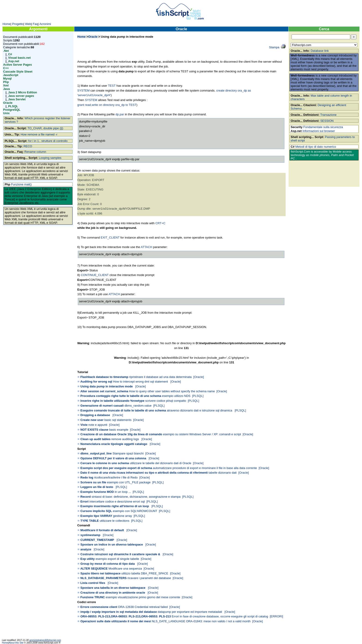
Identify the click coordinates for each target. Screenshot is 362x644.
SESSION (327, 121)
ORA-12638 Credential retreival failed (143, 607)
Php (6, 82)
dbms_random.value (138, 406)
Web (28, 24)
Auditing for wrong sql (96, 382)
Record (86, 497)
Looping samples (50, 158)
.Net (6, 51)
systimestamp (90, 535)
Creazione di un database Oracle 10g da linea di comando (121, 434)
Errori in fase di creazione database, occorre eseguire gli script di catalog (220, 616)
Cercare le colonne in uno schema (105, 463)
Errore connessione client (99, 607)
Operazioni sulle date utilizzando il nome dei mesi (116, 621)
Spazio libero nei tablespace (100, 573)
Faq (35, 24)
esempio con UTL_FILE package (129, 482)
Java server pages (21, 96)
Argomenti (38, 29)
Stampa (274, 47)
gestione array (122, 516)
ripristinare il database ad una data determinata (160, 377)
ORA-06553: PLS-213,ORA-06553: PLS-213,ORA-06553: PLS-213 (126, 616)
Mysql (8, 78)
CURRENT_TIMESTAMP (97, 540)
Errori (84, 501)
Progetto (18, 24)
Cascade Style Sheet (18, 72)
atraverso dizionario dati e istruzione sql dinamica (200, 410)
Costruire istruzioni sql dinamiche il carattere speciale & (120, 554)
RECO (28, 146)
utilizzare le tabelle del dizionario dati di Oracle (160, 463)
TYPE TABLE (90, 521)
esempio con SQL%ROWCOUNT (135, 511)
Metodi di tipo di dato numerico (316, 147)
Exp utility (87, 559)
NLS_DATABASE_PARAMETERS (103, 578)
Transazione (328, 115)
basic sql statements (118, 420)
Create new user (92, 420)
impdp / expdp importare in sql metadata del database (119, 612)
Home (7, 24)
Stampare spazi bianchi (128, 453)
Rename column (35, 152)
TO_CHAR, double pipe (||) (45, 128)
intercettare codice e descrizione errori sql (117, 501)
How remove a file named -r (39, 134)
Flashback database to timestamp (104, 377)
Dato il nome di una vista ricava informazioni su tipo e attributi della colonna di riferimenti (144, 473)
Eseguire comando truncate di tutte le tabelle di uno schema (123, 410)
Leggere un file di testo (97, 487)
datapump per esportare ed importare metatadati (190, 612)
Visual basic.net (19, 58)
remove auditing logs (125, 439)
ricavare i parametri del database (149, 578)
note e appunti (98, 425)
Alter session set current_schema (104, 391)
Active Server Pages (18, 65)
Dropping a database (95, 415)
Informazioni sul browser (319, 131)
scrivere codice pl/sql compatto (166, 401)
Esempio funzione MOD (97, 492)
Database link (320, 51)
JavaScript (11, 75)
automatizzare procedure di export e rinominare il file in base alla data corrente (205, 468)
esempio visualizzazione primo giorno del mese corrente (143, 597)
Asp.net (14, 61)
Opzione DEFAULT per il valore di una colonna (113, 458)
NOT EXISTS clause (94, 430)
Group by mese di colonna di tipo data (107, 564)
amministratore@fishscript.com (45, 640)
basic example (119, 430)
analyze (86, 549)
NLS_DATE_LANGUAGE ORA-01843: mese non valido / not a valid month (201, 621)
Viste (84, 425)
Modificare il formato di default (102, 530)
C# (10, 54)
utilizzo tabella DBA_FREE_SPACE (145, 573)
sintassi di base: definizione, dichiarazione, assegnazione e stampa (136, 497)
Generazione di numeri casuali (102, 406)
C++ (6, 68)
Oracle (8, 103)
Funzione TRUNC (93, 597)
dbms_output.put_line (96, 453)
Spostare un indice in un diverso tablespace (112, 544)
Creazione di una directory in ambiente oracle (113, 593)
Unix (6, 113)
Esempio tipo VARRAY (96, 516)
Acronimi (45, 24)
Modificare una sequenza (125, 569)
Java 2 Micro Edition (23, 92)
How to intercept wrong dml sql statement (141, 382)
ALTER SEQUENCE (94, 569)
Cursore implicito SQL (96, 511)
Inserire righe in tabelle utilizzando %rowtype (112, 401)
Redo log (87, 477)
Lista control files (93, 583)
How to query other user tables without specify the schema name (172, 391)
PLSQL (13, 106)
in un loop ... (123, 492)
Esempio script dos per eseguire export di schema (116, 468)
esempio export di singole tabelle (117, 559)
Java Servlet (17, 99)
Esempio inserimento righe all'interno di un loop (115, 506)
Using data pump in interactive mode (107, 386)
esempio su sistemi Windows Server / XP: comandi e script (202, 434)
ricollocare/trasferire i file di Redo (116, 477)
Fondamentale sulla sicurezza (323, 127)
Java (7, 89)
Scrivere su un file (93, 482)
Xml (6, 85)
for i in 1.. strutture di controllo (48, 141)
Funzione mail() (21, 184)
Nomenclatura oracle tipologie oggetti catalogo (114, 444)
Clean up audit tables (95, 439)
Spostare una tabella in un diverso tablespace (113, 588)
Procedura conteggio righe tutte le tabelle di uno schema (121, 396)
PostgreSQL (12, 110)
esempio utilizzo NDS (176, 396)
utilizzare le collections (115, 521)
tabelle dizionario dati (223, 473)
